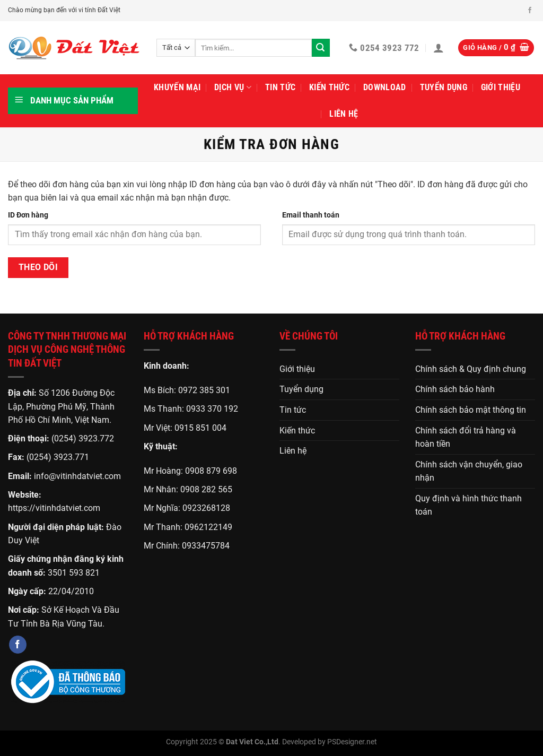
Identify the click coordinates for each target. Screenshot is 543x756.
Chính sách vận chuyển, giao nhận (469, 471)
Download (385, 87)
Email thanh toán (311, 215)
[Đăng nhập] (439, 48)
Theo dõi (38, 267)
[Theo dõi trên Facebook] (530, 11)
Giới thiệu (501, 87)
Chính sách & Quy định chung (471, 369)
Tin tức (280, 87)
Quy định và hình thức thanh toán (468, 505)
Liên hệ (344, 114)
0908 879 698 (211, 471)
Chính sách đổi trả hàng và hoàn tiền (466, 437)
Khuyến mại (177, 87)
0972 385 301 (204, 390)
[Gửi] (321, 48)
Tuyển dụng (444, 87)
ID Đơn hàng (28, 215)
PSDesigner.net (352, 742)
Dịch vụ (233, 88)
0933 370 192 (212, 409)
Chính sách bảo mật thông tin (471, 410)
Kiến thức (329, 87)
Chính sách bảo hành (455, 389)
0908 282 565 (206, 489)
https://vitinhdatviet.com (54, 508)
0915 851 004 (200, 428)
